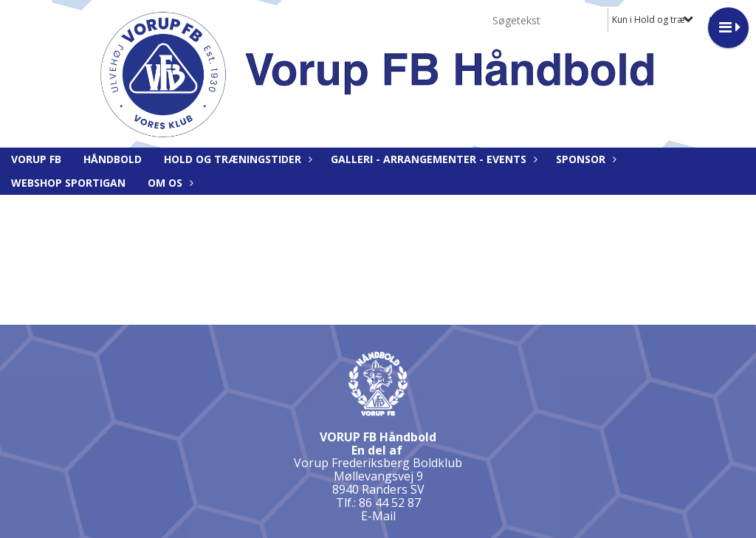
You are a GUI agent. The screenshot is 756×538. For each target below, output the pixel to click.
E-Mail (378, 516)
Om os (169, 183)
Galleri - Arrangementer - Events (432, 159)
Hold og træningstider (236, 159)
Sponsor (584, 159)
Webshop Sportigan (68, 183)
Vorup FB (36, 159)
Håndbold (113, 159)
